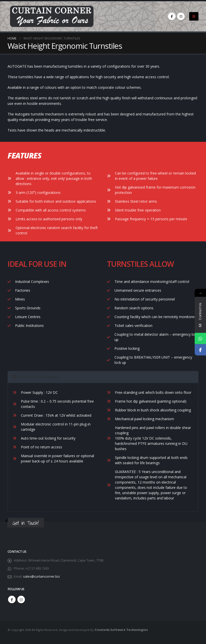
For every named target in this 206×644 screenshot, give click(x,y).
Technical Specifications (36, 377)
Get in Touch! (26, 523)
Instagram (21, 599)
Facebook (12, 599)
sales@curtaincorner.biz (42, 576)
